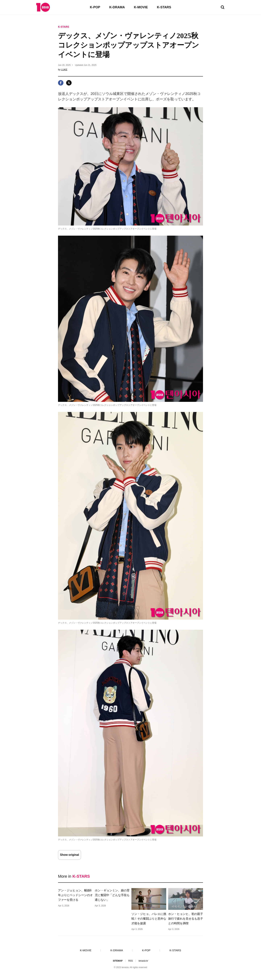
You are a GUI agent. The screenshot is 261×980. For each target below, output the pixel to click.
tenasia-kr (143, 961)
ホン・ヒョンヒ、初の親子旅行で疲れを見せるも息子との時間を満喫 (186, 919)
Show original (70, 855)
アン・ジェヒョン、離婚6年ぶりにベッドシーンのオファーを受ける (75, 895)
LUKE (64, 70)
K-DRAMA (117, 7)
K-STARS (164, 7)
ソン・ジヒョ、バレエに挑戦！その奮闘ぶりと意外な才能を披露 (149, 919)
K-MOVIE (141, 7)
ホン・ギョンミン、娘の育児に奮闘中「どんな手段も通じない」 (112, 895)
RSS (131, 961)
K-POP (95, 7)
